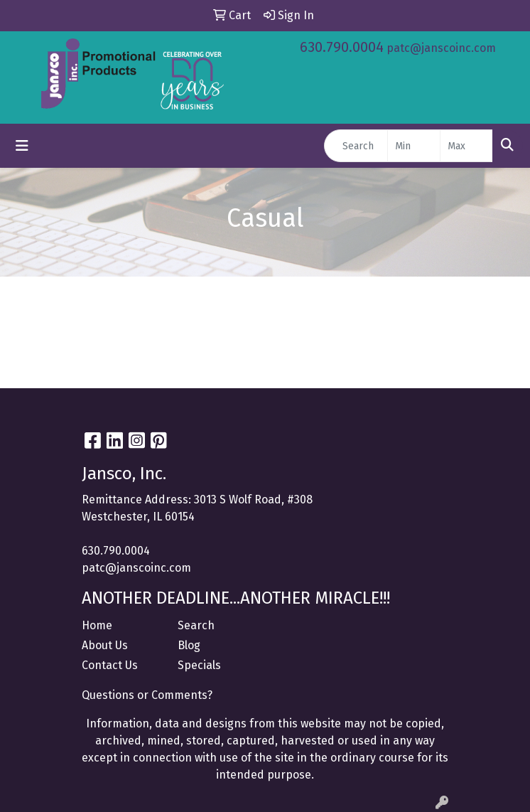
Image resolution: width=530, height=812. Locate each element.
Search (196, 625)
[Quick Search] (356, 146)
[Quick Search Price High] (466, 146)
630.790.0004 (342, 47)
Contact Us (110, 665)
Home (97, 625)
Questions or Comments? (147, 695)
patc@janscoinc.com (441, 48)
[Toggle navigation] (22, 146)
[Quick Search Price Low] (414, 146)
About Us (105, 645)
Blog (189, 645)
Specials (199, 665)
